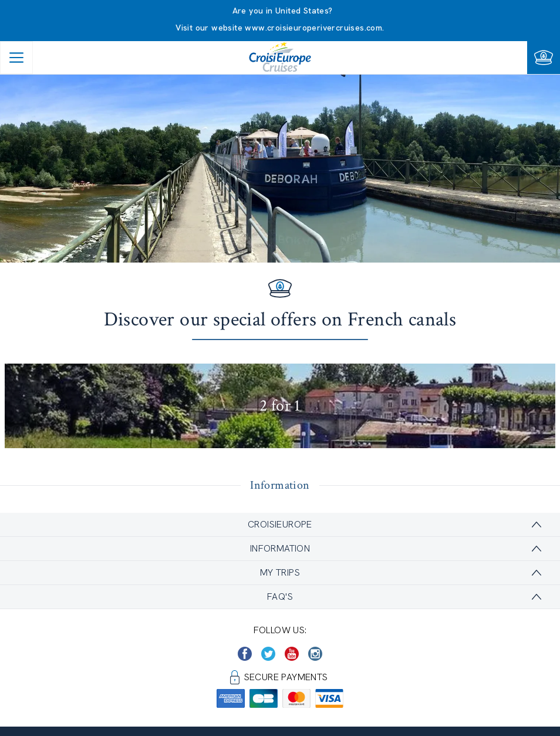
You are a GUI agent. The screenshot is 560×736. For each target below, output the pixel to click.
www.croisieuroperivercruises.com (313, 28)
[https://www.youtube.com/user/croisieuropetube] (292, 654)
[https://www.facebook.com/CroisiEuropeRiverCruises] (245, 654)
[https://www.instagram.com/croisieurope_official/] (315, 654)
